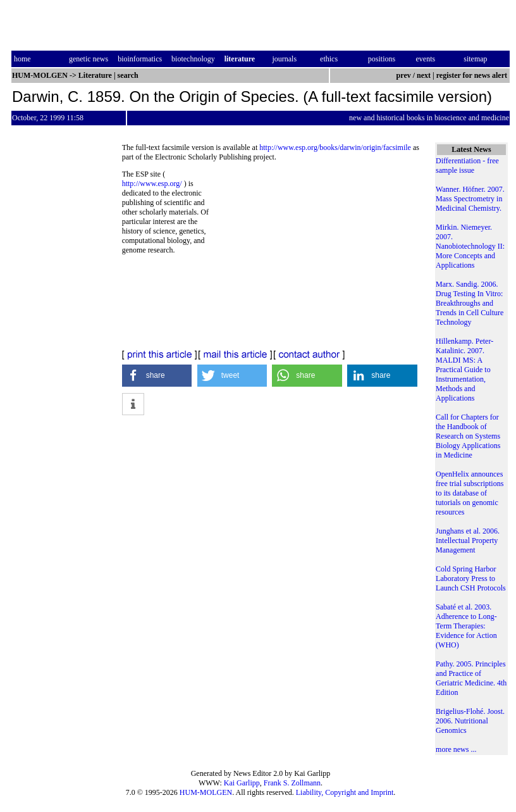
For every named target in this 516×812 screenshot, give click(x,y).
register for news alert (473, 75)
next (424, 75)
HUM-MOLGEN (206, 792)
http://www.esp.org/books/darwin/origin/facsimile (335, 147)
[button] (157, 376)
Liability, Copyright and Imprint (345, 792)
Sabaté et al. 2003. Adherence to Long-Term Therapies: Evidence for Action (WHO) (466, 626)
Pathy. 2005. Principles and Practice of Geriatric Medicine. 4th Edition (471, 678)
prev (404, 75)
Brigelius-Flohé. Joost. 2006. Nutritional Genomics (470, 721)
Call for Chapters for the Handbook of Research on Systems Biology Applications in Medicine (468, 436)
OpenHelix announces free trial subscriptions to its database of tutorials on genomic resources (470, 493)
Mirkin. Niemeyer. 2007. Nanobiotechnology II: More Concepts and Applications (470, 246)
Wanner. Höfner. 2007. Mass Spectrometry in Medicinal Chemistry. (470, 199)
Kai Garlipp (242, 783)
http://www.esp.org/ (152, 184)
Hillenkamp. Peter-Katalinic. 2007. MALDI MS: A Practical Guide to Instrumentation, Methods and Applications (464, 370)
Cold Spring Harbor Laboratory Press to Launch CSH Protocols (471, 578)
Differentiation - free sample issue (467, 166)
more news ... (456, 749)
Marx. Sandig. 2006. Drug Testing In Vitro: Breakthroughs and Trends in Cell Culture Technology (470, 303)
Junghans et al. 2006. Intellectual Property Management (468, 540)
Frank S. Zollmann (292, 783)
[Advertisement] (320, 256)
